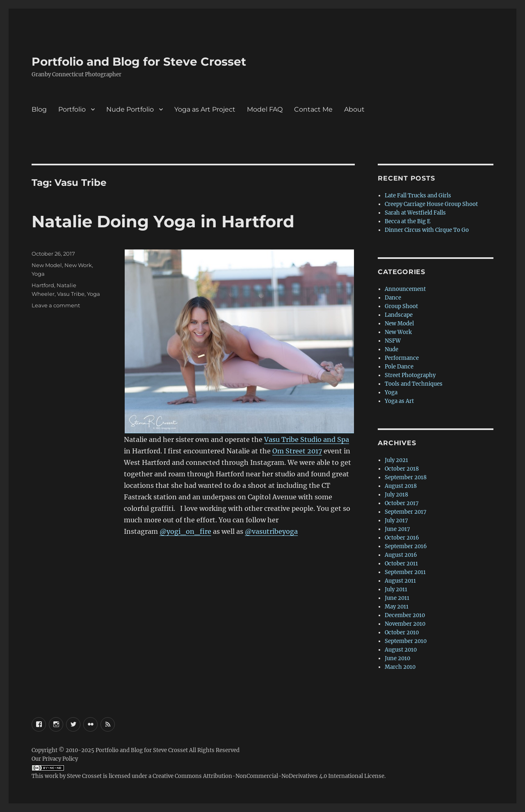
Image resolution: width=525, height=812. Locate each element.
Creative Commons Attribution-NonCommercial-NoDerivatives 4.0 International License (268, 776)
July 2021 (396, 460)
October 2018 (402, 469)
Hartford (43, 285)
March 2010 (400, 667)
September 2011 (405, 572)
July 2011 (396, 589)
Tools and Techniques (414, 384)
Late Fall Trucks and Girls (418, 196)
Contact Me (313, 109)
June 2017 (397, 529)
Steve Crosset (84, 776)
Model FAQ (265, 109)
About (354, 109)
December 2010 (405, 615)
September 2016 (406, 546)
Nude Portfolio (130, 109)
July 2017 (396, 520)
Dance (393, 298)
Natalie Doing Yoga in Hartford (163, 221)
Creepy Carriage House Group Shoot (431, 204)
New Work (78, 265)
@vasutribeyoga (271, 531)
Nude (391, 349)
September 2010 (406, 641)
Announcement (405, 289)
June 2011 (397, 598)
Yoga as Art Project (205, 109)
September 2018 (406, 477)
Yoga (38, 274)
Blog (39, 109)
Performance (402, 358)
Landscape (399, 315)
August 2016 (401, 555)
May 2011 (397, 607)
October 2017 (402, 503)
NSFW (393, 341)
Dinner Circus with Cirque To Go (427, 230)
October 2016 (402, 538)
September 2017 (406, 512)
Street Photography (410, 375)
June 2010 (397, 658)
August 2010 (401, 650)
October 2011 (401, 564)
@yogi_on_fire (185, 531)
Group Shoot (401, 306)
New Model (47, 265)
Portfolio (72, 109)
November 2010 (405, 624)
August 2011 (400, 581)
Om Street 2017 (297, 451)
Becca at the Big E (407, 221)
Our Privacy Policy (55, 759)
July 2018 (396, 495)
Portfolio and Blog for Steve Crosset (139, 62)
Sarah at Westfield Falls (415, 213)
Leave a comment (56, 305)
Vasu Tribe (71, 294)
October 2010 (402, 632)
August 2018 (401, 486)
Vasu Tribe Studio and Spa (307, 439)
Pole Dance (399, 367)
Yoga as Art (399, 401)
